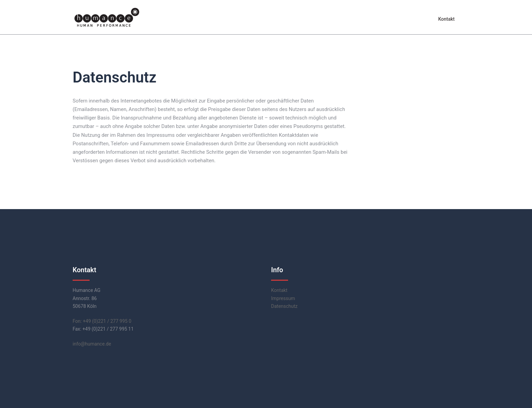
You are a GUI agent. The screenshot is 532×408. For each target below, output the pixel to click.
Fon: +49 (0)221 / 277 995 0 (102, 321)
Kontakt (446, 19)
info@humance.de (92, 344)
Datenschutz (284, 306)
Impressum (283, 298)
